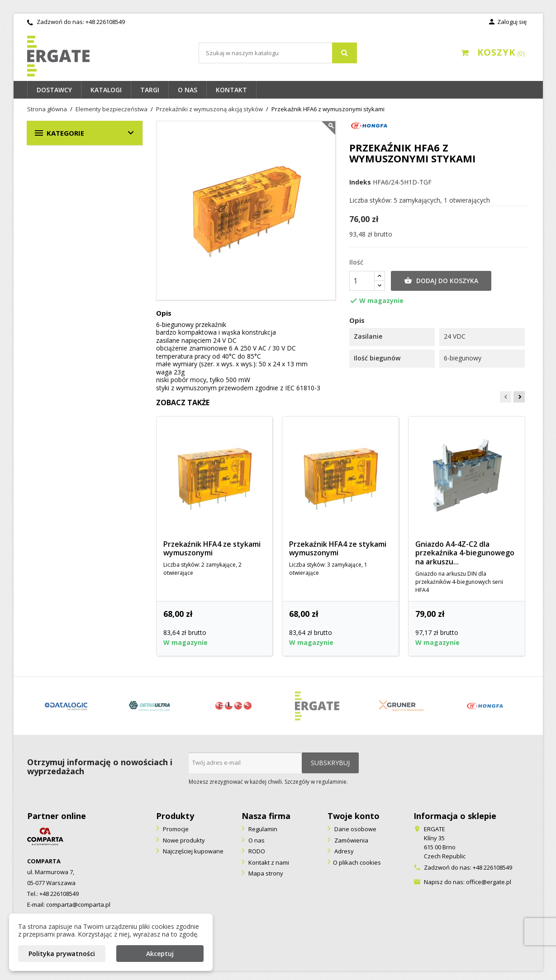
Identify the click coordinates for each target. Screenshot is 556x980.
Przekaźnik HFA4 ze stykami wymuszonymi (212, 549)
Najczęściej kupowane (192, 851)
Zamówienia (351, 840)
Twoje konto (354, 816)
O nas (188, 90)
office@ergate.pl (489, 882)
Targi (150, 90)
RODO (256, 851)
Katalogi (106, 90)
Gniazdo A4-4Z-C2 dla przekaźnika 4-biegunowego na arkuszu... (465, 553)
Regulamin (262, 829)
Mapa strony (265, 873)
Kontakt (231, 90)
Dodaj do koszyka (441, 281)
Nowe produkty (183, 840)
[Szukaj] (278, 53)
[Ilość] (362, 281)
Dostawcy (54, 90)
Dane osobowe (355, 829)
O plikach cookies (357, 862)
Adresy (343, 851)
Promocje (175, 829)
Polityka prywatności (62, 954)
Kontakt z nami (268, 862)
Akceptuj (160, 954)
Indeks (360, 182)
